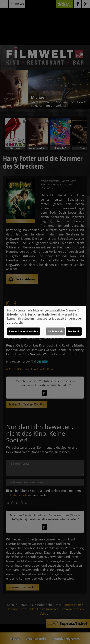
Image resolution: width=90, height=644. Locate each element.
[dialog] (45, 322)
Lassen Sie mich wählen (24, 331)
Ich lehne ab (55, 331)
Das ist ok (74, 331)
